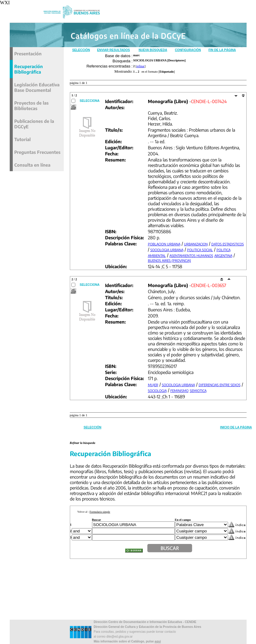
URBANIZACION (196, 244)
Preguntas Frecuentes (37, 152)
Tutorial (22, 139)
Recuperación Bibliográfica (29, 69)
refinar (140, 66)
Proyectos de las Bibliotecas (31, 106)
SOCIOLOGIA (157, 391)
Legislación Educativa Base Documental (37, 87)
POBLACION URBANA (164, 244)
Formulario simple (100, 512)
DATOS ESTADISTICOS (228, 244)
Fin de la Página (222, 50)
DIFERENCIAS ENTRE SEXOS (220, 385)
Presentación (28, 54)
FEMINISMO (179, 391)
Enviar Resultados (114, 50)
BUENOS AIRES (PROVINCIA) (169, 260)
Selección (81, 50)
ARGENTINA (223, 256)
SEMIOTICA (198, 391)
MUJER (153, 385)
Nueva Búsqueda (153, 50)
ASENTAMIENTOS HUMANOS (191, 256)
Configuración (188, 50)
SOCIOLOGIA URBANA (167, 250)
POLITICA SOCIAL (200, 250)
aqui (158, 641)
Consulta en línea (32, 165)
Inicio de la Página (236, 427)
